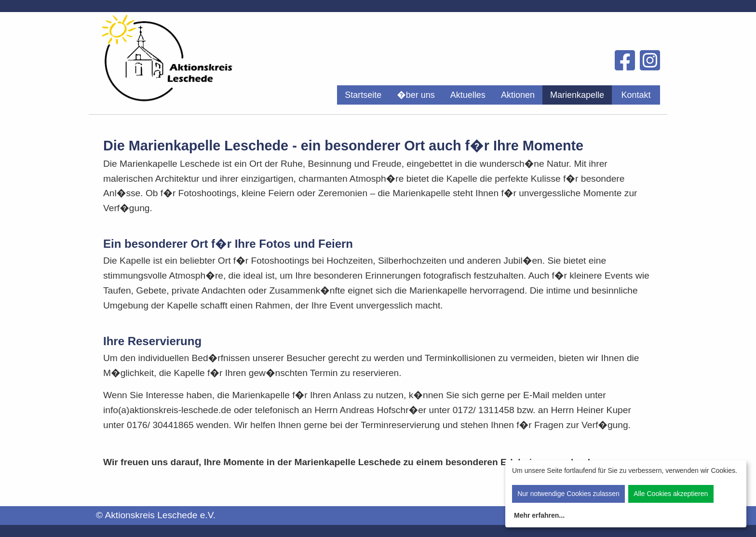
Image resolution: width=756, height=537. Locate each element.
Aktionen (518, 95)
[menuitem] (363, 95)
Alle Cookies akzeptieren (671, 494)
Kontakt (636, 95)
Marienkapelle (577, 95)
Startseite (363, 95)
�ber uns (416, 95)
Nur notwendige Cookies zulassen (568, 494)
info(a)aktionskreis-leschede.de (167, 410)
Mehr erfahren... (539, 515)
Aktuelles (468, 95)
